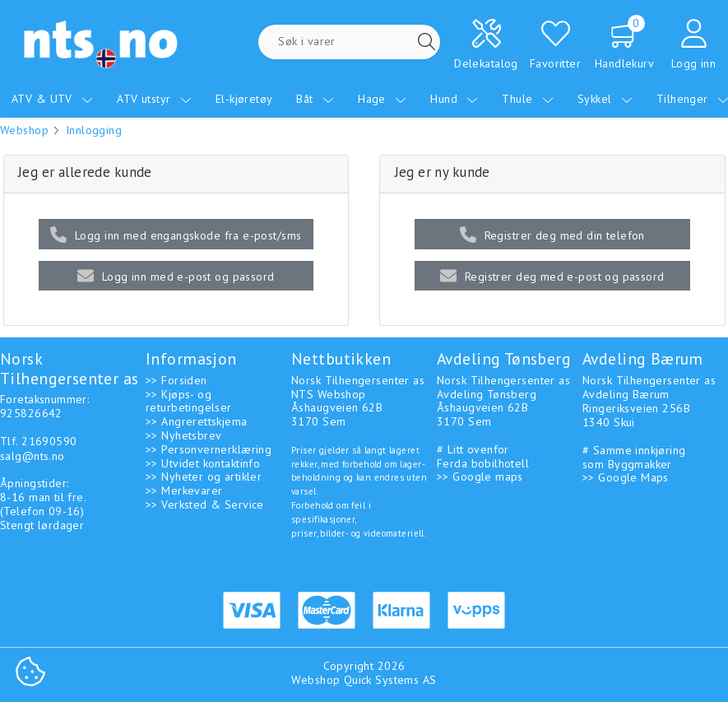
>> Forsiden (176, 380)
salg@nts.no (32, 456)
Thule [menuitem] (528, 99)
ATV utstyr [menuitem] (154, 99)
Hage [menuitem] (382, 99)
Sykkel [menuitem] (605, 99)
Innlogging (94, 130)
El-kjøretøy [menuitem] (244, 99)
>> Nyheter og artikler (204, 477)
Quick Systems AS (390, 680)
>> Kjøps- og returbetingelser (189, 401)
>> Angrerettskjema (197, 421)
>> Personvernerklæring (209, 449)
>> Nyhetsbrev (183, 435)
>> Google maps (480, 477)
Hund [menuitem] (454, 99)
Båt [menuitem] (315, 99)
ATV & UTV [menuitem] (52, 99)
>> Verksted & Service (205, 504)
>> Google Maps (626, 477)
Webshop (24, 130)
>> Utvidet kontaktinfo (203, 463)
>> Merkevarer (184, 490)
